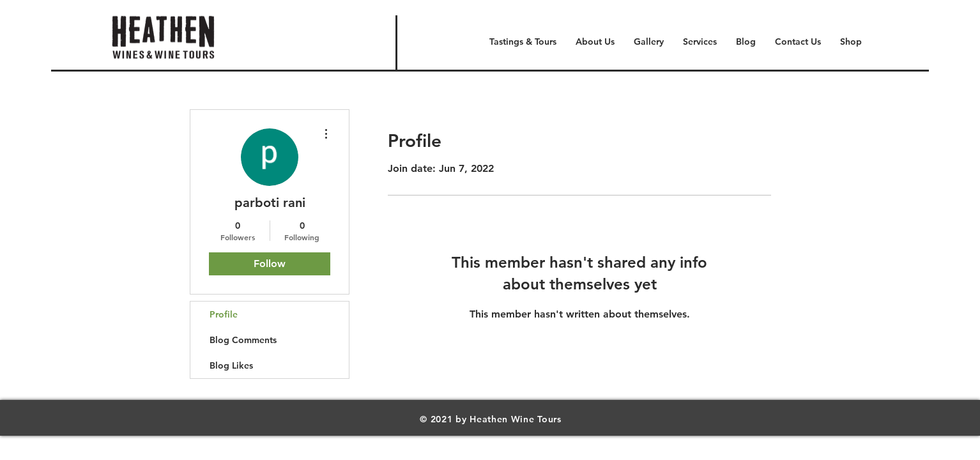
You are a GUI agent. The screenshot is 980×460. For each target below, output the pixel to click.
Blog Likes (231, 365)
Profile (224, 314)
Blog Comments (243, 340)
